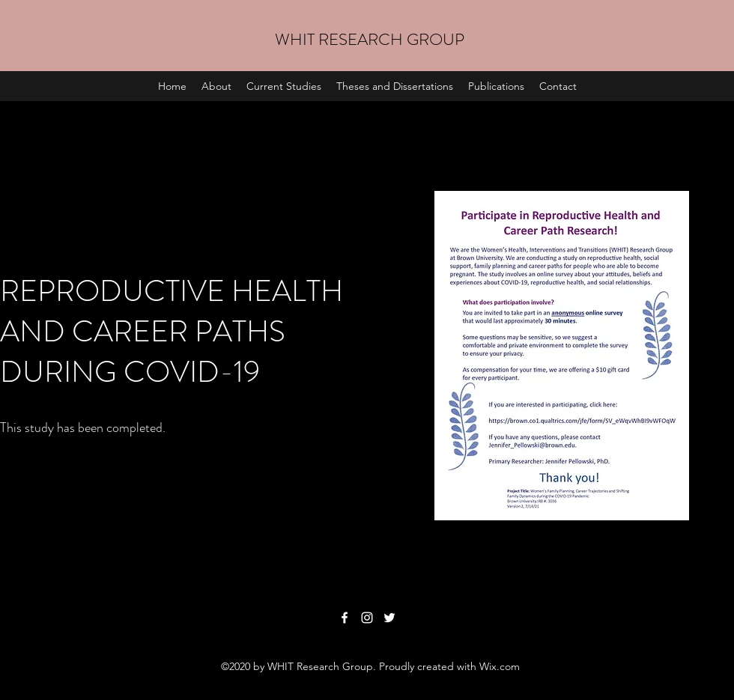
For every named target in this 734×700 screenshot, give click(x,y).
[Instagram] (367, 618)
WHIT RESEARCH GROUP (370, 39)
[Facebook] (345, 618)
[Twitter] (389, 618)
